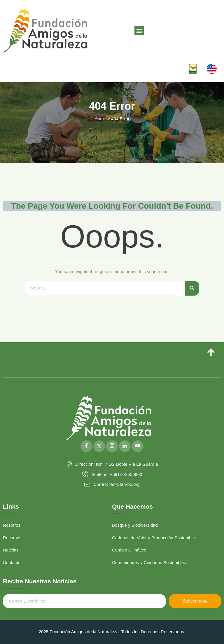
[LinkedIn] (125, 446)
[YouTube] (138, 446)
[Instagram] (112, 446)
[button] (139, 30)
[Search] (192, 288)
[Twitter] (99, 446)
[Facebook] (86, 446)
